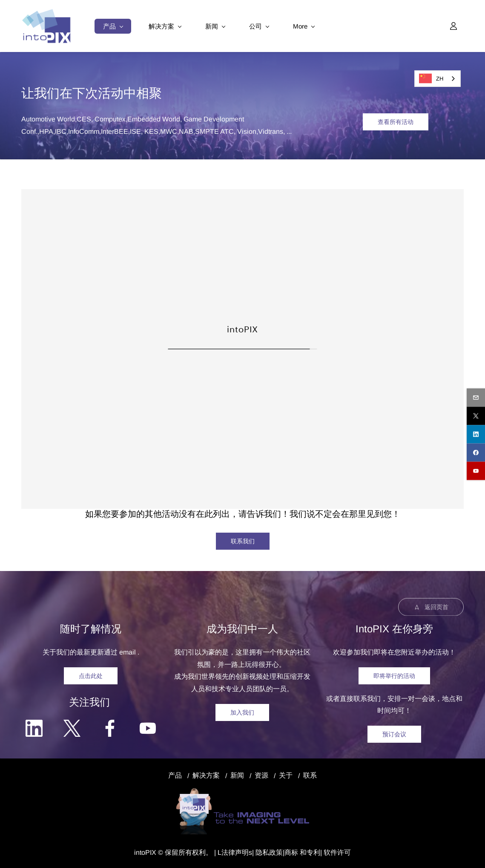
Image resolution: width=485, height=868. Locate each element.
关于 (286, 775)
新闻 (237, 775)
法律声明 (235, 852)
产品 (175, 775)
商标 (291, 852)
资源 (261, 775)
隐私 (262, 852)
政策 (276, 852)
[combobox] (438, 79)
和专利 (309, 852)
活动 (111, 93)
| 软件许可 (336, 852)
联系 (310, 775)
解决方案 (206, 775)
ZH (431, 78)
